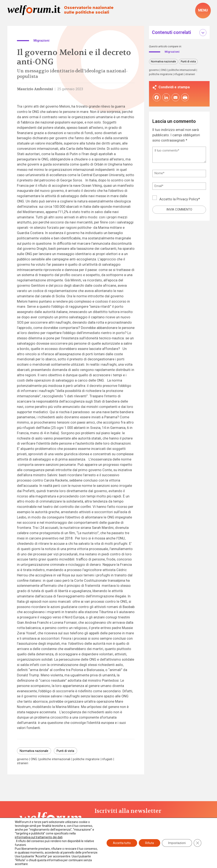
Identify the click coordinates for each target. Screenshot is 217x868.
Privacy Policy (187, 200)
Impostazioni (177, 843)
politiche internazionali (55, 759)
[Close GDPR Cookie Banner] (198, 843)
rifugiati (107, 759)
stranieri (23, 763)
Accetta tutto (122, 843)
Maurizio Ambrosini (35, 89)
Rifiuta (150, 843)
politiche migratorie (86, 759)
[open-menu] (203, 11)
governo (23, 759)
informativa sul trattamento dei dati (39, 837)
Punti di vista (65, 751)
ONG (34, 759)
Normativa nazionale (34, 751)
